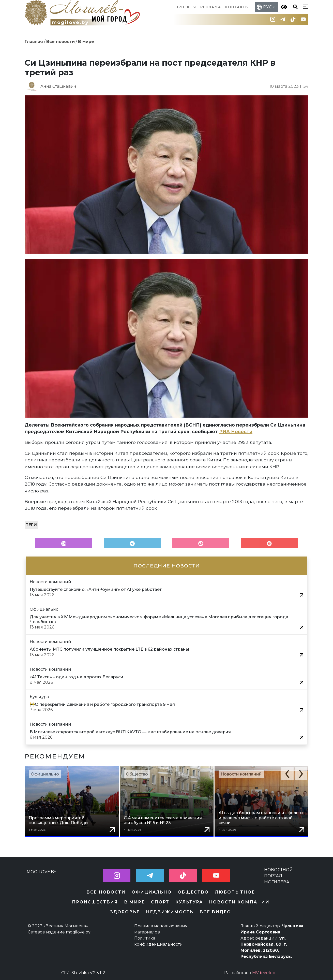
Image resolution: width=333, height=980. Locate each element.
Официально (45, 774)
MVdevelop (264, 973)
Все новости (60, 42)
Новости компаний (241, 774)
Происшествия (95, 902)
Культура (189, 902)
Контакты (237, 7)
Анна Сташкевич (58, 86)
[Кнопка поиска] (294, 6)
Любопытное (235, 892)
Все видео (215, 912)
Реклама (211, 7)
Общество (137, 774)
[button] (287, 773)
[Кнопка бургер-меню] (304, 6)
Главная (34, 42)
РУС (267, 7)
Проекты (186, 7)
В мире (86, 42)
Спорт (160, 902)
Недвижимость (170, 912)
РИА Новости (236, 432)
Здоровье (125, 912)
